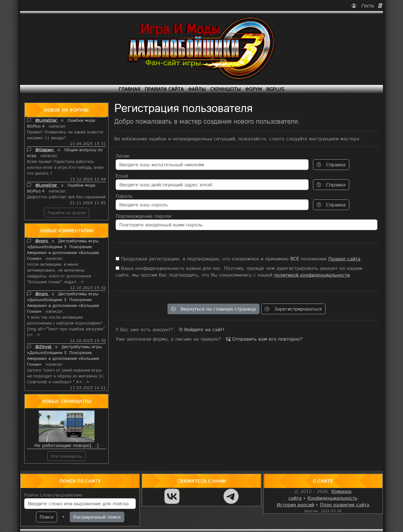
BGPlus (275, 89)
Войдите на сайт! (201, 329)
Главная (129, 89)
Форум (253, 89)
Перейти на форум (67, 213)
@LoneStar (47, 120)
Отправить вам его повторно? (264, 339)
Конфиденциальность (332, 498)
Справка (331, 164)
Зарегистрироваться (293, 309)
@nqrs (42, 241)
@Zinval (44, 346)
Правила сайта (164, 89)
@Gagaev (45, 150)
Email (122, 176)
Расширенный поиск (97, 517)
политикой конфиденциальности (312, 275)
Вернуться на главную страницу (213, 309)
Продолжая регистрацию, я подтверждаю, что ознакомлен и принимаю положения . (239, 259)
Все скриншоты (66, 456)
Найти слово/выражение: (54, 495)
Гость (364, 5)
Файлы (197, 89)
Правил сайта (344, 259)
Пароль (124, 196)
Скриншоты (225, 89)
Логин (123, 156)
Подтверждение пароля (143, 216)
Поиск (47, 517)
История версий (295, 505)
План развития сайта (345, 505)
